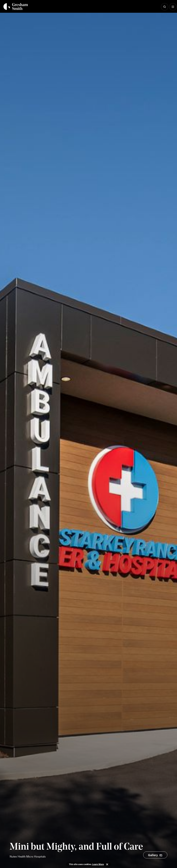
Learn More (98, 864)
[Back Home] (16, 7)
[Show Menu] (173, 7)
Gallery (153, 855)
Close (107, 864)
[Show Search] (165, 7)
